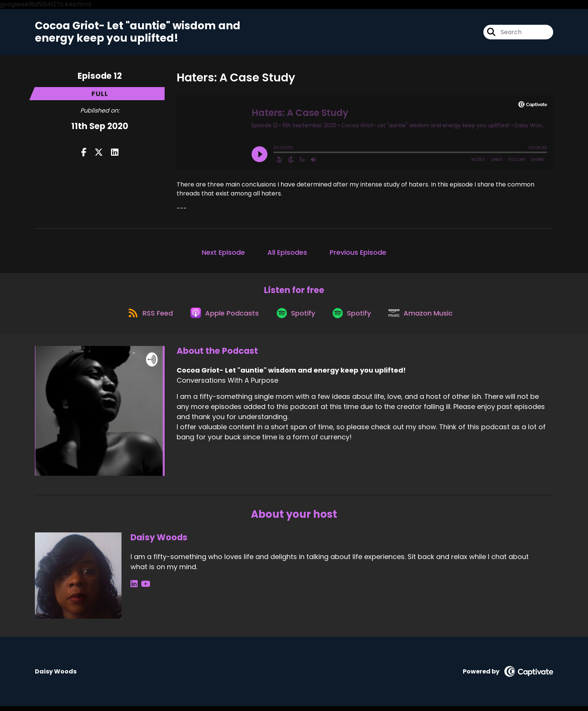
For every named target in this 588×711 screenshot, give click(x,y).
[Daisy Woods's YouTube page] (144, 589)
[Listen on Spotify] (296, 317)
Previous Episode (358, 254)
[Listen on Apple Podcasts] (222, 317)
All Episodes (287, 254)
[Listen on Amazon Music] (426, 317)
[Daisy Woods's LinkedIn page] (134, 589)
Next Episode (223, 254)
